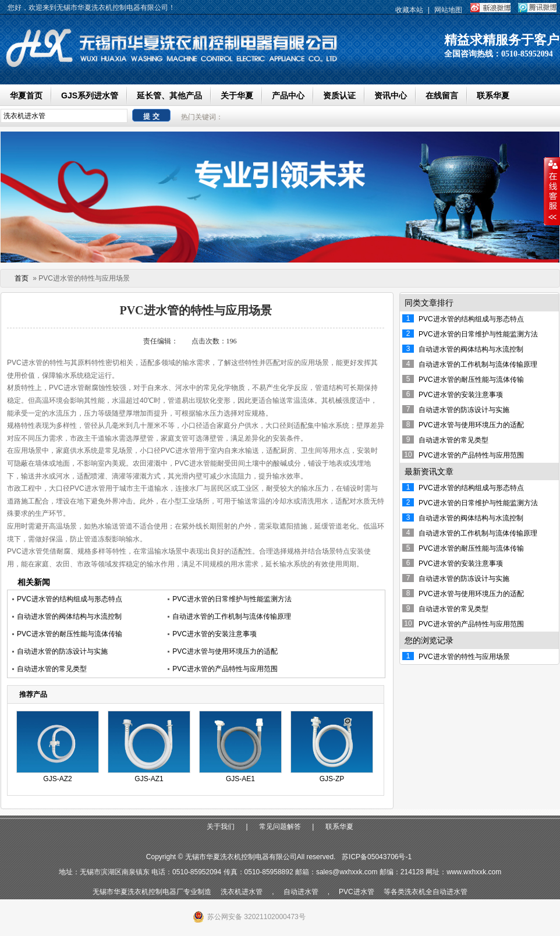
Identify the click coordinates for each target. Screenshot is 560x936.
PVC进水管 (357, 892)
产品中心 (288, 95)
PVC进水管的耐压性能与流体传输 (70, 634)
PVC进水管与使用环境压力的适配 (225, 651)
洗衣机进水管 (242, 892)
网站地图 (448, 10)
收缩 (552, 192)
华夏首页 (26, 95)
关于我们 (221, 827)
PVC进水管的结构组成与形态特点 (70, 599)
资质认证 (339, 95)
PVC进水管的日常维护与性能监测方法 (232, 599)
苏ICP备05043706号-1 (377, 857)
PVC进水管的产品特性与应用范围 (225, 669)
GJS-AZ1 (149, 779)
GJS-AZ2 (57, 779)
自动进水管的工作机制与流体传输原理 (232, 616)
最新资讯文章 (429, 471)
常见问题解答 (280, 827)
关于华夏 (237, 95)
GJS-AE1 (240, 779)
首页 (22, 278)
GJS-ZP (332, 779)
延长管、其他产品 (169, 95)
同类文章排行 (429, 303)
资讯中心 (391, 95)
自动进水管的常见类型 (52, 669)
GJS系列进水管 (90, 95)
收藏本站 (409, 10)
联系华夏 (493, 95)
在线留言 (442, 95)
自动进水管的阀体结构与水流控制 (69, 616)
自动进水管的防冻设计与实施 (62, 651)
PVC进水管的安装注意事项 (215, 634)
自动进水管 (301, 892)
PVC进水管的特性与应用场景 (464, 657)
